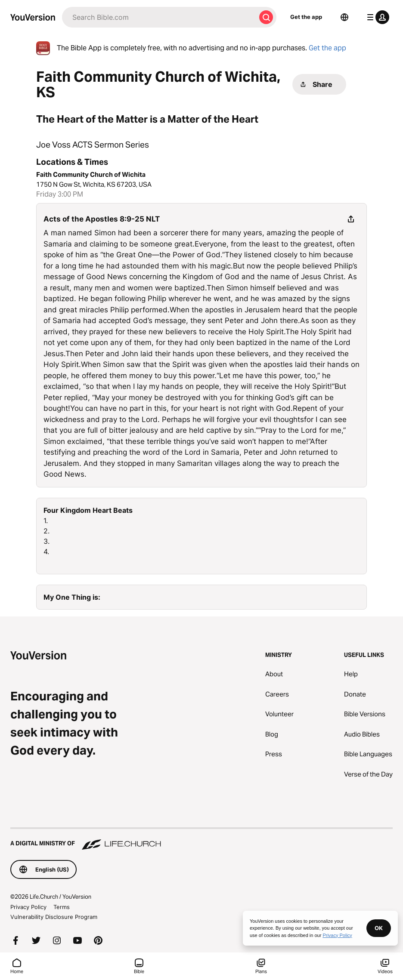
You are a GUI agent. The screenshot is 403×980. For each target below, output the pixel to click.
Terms (62, 907)
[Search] (159, 17)
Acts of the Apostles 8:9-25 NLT (102, 219)
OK (379, 928)
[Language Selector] (344, 17)
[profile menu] (376, 17)
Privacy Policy (28, 907)
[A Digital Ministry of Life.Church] (201, 839)
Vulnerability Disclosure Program (54, 917)
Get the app (306, 17)
